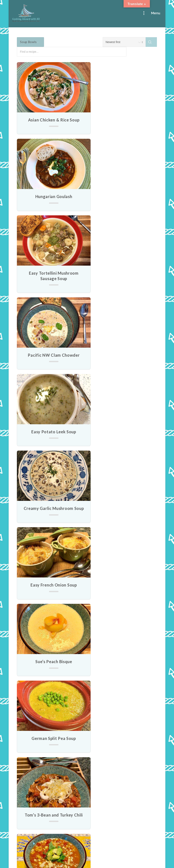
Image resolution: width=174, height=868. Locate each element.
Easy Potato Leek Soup (51, 278)
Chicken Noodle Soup (123, 513)
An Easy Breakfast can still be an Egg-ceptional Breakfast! (42, 786)
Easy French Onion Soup (51, 360)
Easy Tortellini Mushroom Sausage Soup (51, 199)
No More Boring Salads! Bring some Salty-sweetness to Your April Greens (42, 729)
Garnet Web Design (140, 853)
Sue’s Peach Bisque (123, 360)
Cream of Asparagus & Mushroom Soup (123, 592)
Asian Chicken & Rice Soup (51, 120)
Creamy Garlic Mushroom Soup (123, 281)
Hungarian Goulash (123, 120)
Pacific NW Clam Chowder (123, 196)
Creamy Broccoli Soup (51, 671)
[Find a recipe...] (91, 52)
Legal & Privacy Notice (87, 862)
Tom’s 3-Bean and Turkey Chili (123, 436)
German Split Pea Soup (51, 436)
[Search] (151, 42)
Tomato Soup (51, 589)
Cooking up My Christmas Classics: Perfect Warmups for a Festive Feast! (40, 815)
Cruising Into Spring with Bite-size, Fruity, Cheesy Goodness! (42, 758)
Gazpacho (51, 513)
